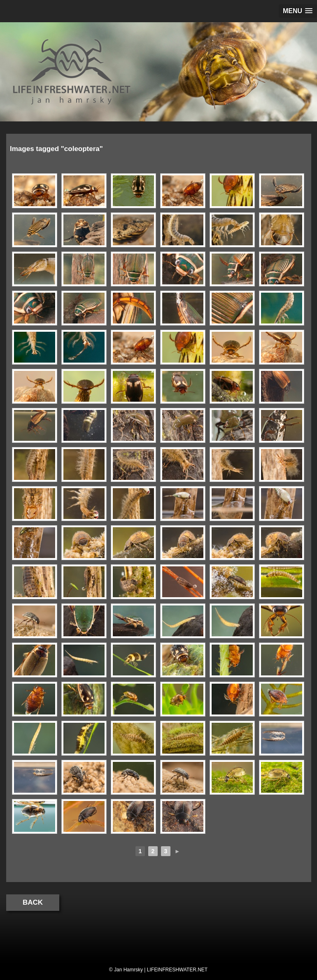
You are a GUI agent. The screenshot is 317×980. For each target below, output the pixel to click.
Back (33, 902)
